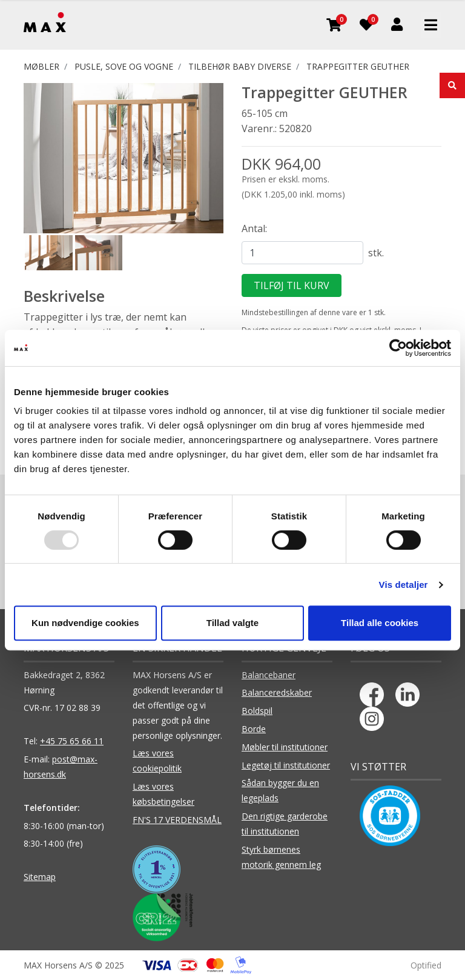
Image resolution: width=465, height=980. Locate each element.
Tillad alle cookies (380, 623)
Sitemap (40, 877)
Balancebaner (269, 675)
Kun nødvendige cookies (85, 623)
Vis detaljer (404, 585)
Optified (426, 965)
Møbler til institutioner (285, 747)
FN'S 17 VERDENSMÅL (177, 820)
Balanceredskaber (277, 692)
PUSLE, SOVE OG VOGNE (124, 66)
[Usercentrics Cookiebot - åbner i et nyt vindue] (398, 348)
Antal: (254, 228)
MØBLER (41, 66)
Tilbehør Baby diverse (240, 66)
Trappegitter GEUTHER (358, 66)
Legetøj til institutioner (286, 765)
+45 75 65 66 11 (72, 741)
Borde (254, 729)
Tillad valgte (232, 623)
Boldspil (257, 711)
